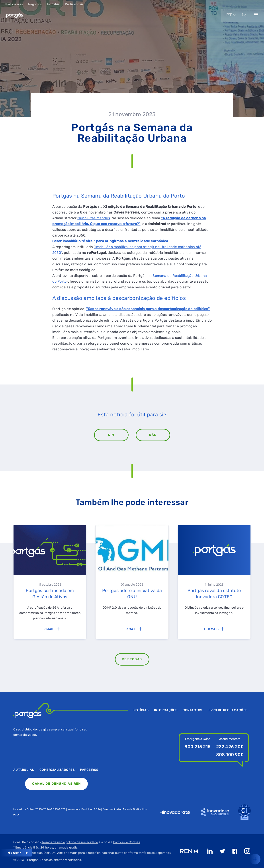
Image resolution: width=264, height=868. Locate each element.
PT (229, 15)
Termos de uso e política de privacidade (70, 842)
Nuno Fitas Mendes (94, 218)
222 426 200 (230, 747)
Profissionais (74, 4)
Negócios (35, 4)
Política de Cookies (127, 842)
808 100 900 (230, 755)
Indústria (53, 4)
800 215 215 (197, 747)
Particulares (14, 4)
